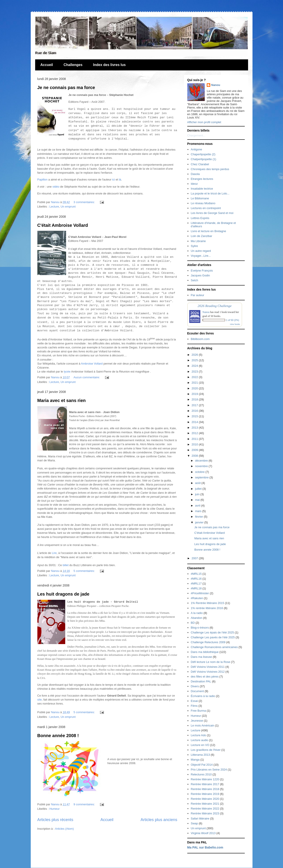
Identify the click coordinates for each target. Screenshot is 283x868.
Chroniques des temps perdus (210, 169)
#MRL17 (196, 584)
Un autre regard (201, 251)
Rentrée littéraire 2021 (205, 804)
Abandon (197, 618)
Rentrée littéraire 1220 (205, 779)
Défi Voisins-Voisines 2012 (208, 672)
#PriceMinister (200, 593)
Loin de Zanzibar (202, 236)
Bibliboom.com (200, 339)
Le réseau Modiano (203, 203)
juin (198, 494)
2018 (195, 399)
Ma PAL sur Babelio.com (205, 847)
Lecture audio (200, 740)
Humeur (54, 809)
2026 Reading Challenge (215, 306)
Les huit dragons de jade (63, 594)
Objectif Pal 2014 (202, 765)
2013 (195, 428)
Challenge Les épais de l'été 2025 (212, 632)
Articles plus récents (55, 820)
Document (197, 691)
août (198, 483)
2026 (195, 355)
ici (113, 180)
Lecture (54, 207)
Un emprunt (68, 207)
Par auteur (198, 295)
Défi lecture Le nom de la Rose (210, 662)
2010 (195, 444)
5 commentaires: (85, 571)
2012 (195, 433)
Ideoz (194, 184)
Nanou (216, 85)
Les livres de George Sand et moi (212, 213)
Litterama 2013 (200, 755)
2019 (195, 394)
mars (199, 511)
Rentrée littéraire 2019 (205, 794)
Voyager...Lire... (201, 256)
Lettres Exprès (200, 218)
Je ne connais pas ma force (66, 87)
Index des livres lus (109, 65)
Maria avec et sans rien (62, 400)
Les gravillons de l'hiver (206, 750)
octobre (200, 472)
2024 (195, 366)
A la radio (197, 613)
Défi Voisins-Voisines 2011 (208, 667)
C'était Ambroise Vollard (63, 225)
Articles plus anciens (159, 820)
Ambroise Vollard (92, 364)
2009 (195, 450)
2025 (195, 360)
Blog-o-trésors (200, 628)
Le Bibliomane (200, 198)
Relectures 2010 (201, 774)
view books (235, 324)
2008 (195, 456)
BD (193, 623)
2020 (195, 388)
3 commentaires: (85, 202)
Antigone (196, 149)
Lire (54, 553)
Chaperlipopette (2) (203, 154)
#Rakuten (197, 598)
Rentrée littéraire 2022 (205, 809)
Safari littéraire (200, 818)
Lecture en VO (200, 745)
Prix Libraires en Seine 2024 (209, 770)
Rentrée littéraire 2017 (205, 784)
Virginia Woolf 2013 (203, 833)
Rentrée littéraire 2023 (205, 813)
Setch (194, 280)
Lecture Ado (198, 735)
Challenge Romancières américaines (214, 647)
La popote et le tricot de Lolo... (210, 193)
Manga (195, 760)
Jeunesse (197, 721)
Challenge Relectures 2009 (208, 642)
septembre (202, 477)
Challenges (73, 65)
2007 (195, 558)
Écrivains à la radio (203, 696)
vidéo (56, 187)
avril (198, 506)
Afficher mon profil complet (204, 122)
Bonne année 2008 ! (58, 736)
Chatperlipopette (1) (204, 159)
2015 (195, 416)
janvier (200, 522)
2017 (195, 405)
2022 (195, 377)
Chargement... (196, 135)
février (199, 517)
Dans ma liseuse (201, 657)
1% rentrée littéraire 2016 (207, 608)
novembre (202, 466)
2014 (195, 422)
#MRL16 (196, 579)
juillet (199, 489)
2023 (195, 372)
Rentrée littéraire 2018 (205, 789)
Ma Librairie (198, 241)
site (40, 700)
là (120, 180)
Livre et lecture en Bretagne (208, 231)
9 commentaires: (85, 804)
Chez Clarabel (200, 164)
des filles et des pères (205, 677)
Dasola (195, 174)
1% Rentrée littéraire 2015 (207, 603)
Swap (194, 823)
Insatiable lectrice (202, 189)
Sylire (194, 246)
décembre (202, 461)
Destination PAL (201, 681)
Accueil (47, 65)
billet (66, 565)
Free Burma (198, 711)
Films (194, 706)
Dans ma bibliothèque (205, 652)
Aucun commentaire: (87, 377)
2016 (195, 411)
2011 (195, 439)
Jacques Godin (200, 275)
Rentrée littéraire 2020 (205, 799)
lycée (67, 372)
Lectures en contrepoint (206, 208)
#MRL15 (196, 574)
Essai (194, 701)
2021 (195, 383)
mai (198, 500)
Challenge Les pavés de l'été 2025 (213, 637)
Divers (195, 686)
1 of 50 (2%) (233, 320)
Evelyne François (202, 271)
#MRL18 (196, 588)
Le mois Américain (203, 725)
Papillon (42, 180)
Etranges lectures (202, 179)
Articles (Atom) (64, 829)
